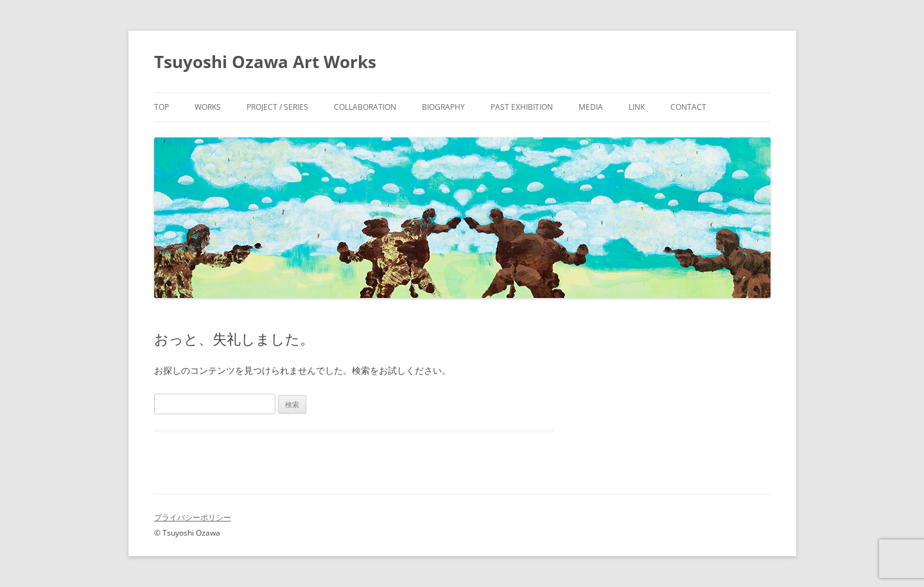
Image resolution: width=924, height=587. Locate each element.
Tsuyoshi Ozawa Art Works (265, 62)
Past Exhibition (522, 107)
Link (637, 107)
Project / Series (277, 107)
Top (161, 107)
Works (208, 107)
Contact (688, 107)
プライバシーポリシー (193, 517)
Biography (443, 107)
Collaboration (365, 107)
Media (591, 107)
